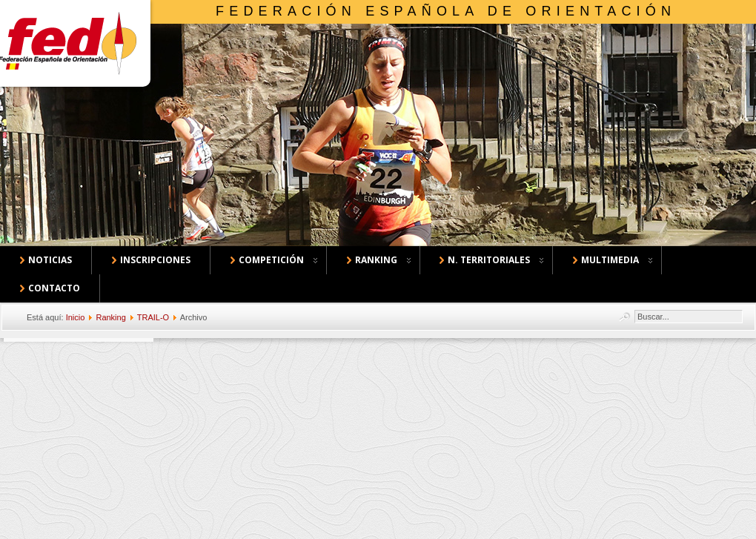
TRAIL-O (153, 317)
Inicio (76, 317)
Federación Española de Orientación (446, 11)
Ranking (110, 317)
